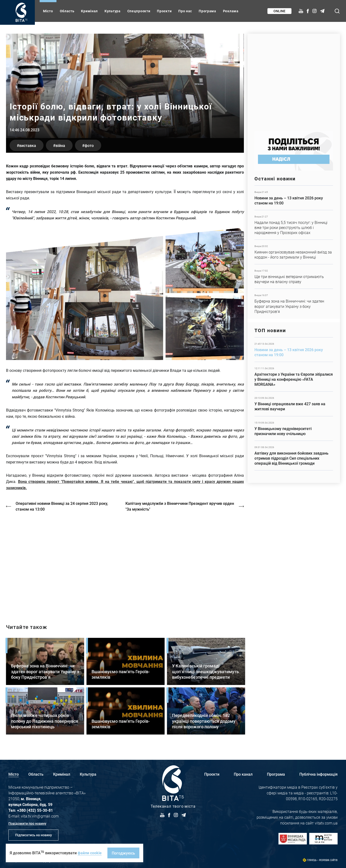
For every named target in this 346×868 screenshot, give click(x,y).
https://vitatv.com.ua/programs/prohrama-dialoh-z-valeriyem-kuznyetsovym (125, 564)
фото (89, 145)
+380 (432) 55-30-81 (35, 810)
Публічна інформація (318, 774)
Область (67, 11)
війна (60, 145)
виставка (28, 145)
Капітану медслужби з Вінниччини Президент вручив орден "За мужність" (180, 506)
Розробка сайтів (328, 860)
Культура (113, 11)
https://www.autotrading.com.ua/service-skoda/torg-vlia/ (294, 80)
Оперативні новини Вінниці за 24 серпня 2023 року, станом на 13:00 (62, 506)
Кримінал (89, 11)
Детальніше (294, 198)
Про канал (243, 774)
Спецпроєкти (139, 11)
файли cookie (90, 853)
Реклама (231, 11)
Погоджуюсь (123, 853)
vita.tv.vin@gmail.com (40, 816)
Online (279, 11)
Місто (48, 11)
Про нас (185, 11)
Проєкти (164, 11)
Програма (207, 11)
